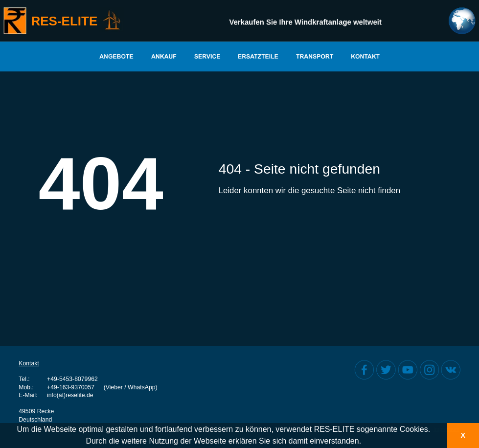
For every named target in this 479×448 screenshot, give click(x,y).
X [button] (463, 435)
